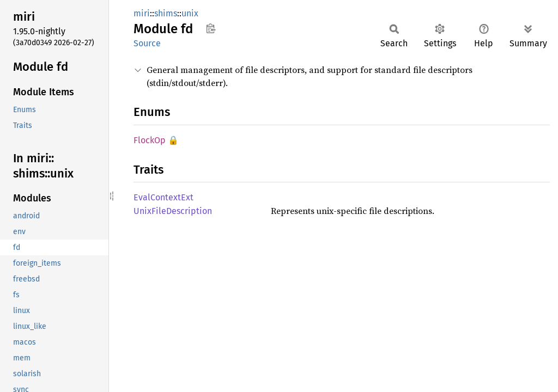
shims (166, 13)
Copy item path (211, 28)
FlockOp (150, 140)
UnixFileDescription (173, 211)
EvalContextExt (163, 197)
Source (147, 43)
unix (190, 13)
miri (142, 13)
